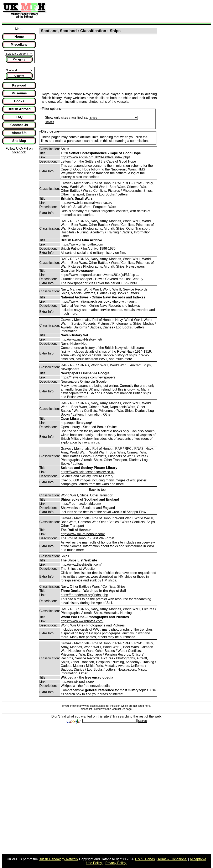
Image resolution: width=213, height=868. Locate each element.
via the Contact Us (114, 709)
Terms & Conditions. (172, 859)
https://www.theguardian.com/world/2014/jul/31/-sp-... (100, 275)
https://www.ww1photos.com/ (82, 621)
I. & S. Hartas (145, 859)
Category (19, 59)
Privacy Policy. (116, 863)
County (19, 76)
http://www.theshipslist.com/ (81, 564)
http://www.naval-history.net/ (81, 339)
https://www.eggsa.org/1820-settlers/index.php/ (95, 157)
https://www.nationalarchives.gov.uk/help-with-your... (99, 301)
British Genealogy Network (58, 859)
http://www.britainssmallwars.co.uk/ (87, 203)
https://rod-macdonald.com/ (81, 504)
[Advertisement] (126, 11)
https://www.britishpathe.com (82, 244)
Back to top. (98, 490)
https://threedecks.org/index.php (84, 595)
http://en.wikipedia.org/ (77, 682)
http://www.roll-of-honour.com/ (83, 534)
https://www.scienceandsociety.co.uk (88, 472)
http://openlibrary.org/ (76, 423)
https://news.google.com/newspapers (88, 377)
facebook (19, 152)
